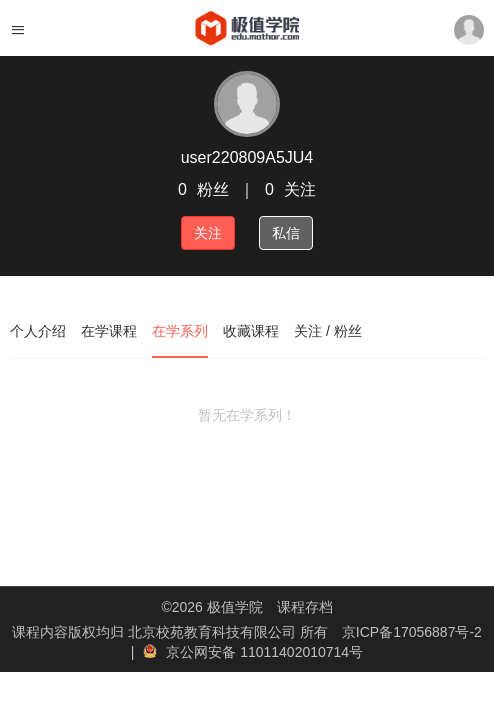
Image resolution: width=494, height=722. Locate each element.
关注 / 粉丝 (328, 331)
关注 (208, 233)
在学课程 (109, 331)
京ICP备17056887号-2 (412, 632)
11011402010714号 (301, 652)
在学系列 (180, 331)
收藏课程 (251, 331)
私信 (286, 233)
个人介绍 (38, 331)
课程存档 (305, 607)
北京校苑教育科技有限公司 (214, 632)
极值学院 (235, 607)
